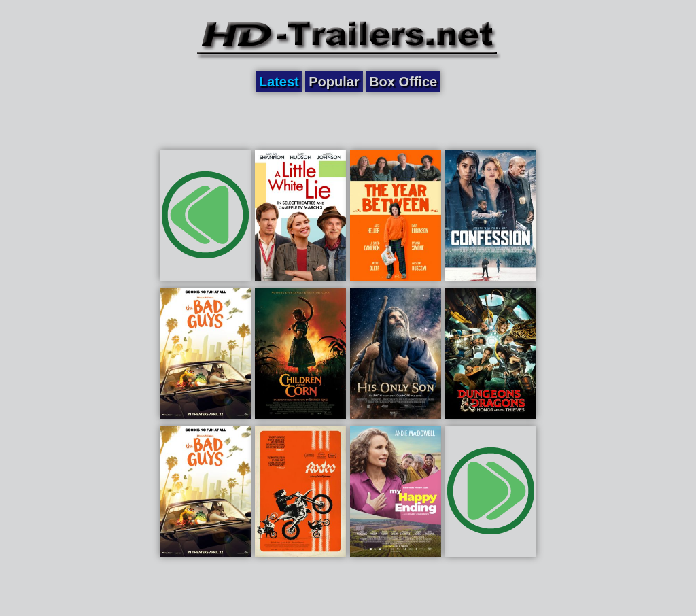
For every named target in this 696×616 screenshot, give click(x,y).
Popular (334, 82)
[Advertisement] (348, 120)
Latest (279, 82)
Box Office (403, 82)
